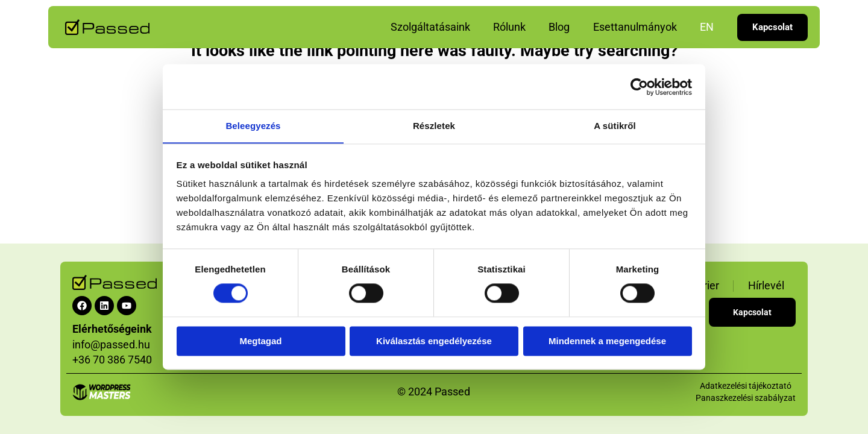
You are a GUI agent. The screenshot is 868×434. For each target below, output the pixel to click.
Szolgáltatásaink (436, 27)
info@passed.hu (111, 344)
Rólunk (514, 27)
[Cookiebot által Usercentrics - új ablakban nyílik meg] (639, 86)
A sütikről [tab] (615, 126)
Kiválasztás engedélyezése (434, 341)
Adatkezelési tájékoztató (746, 386)
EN (707, 27)
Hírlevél (766, 285)
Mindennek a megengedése (607, 341)
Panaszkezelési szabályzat (746, 398)
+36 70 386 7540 (112, 360)
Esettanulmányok (637, 27)
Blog (563, 27)
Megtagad (260, 341)
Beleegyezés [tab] (253, 126)
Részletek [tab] (434, 126)
